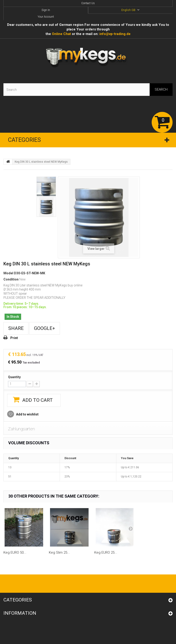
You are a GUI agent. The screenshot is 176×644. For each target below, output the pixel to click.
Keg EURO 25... (106, 552)
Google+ (45, 328)
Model (8, 273)
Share (16, 328)
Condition (11, 279)
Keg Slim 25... (59, 552)
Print (14, 338)
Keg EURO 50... (15, 552)
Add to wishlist (27, 414)
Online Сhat (61, 34)
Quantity (14, 377)
